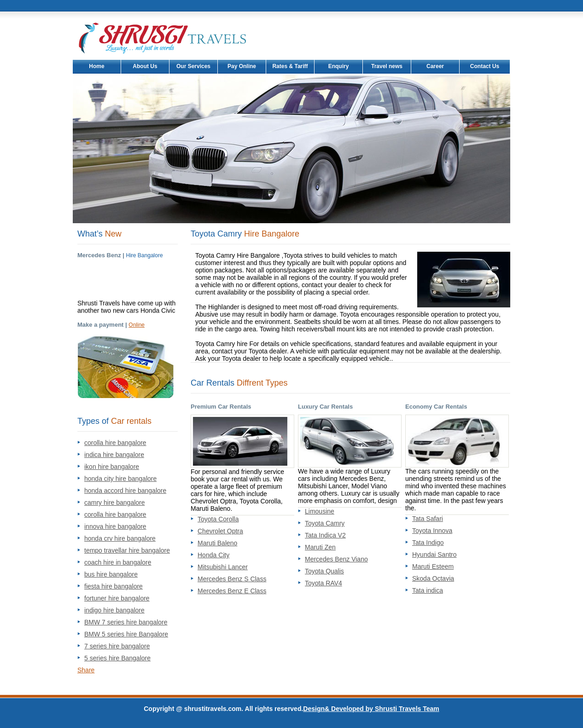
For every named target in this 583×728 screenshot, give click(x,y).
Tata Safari (428, 519)
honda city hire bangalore (120, 479)
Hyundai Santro (434, 555)
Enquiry (339, 66)
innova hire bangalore (115, 526)
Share (86, 670)
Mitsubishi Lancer (223, 567)
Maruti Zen (320, 547)
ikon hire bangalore (112, 467)
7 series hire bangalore (117, 646)
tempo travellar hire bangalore (127, 550)
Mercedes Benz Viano (336, 559)
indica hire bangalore (114, 455)
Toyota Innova (432, 531)
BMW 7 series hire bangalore (126, 622)
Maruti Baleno (217, 543)
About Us (145, 66)
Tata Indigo (428, 543)
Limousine (320, 511)
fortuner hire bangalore (117, 598)
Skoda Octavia (433, 578)
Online (137, 325)
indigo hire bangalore (114, 610)
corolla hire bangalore (115, 443)
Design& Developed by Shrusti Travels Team (371, 709)
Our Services (193, 66)
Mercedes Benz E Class (232, 591)
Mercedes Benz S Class (232, 579)
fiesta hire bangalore (114, 586)
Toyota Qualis (324, 571)
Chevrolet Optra (220, 531)
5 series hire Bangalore (117, 658)
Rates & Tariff (290, 66)
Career (435, 66)
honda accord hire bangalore (125, 491)
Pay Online (242, 66)
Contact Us (485, 66)
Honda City (213, 555)
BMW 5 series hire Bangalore (126, 634)
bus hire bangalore (111, 574)
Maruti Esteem (433, 566)
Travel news (387, 66)
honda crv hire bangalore (120, 538)
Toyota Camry (325, 523)
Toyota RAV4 (324, 583)
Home (96, 66)
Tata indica (428, 590)
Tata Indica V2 (325, 535)
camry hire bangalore (115, 503)
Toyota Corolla (218, 519)
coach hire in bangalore (118, 562)
